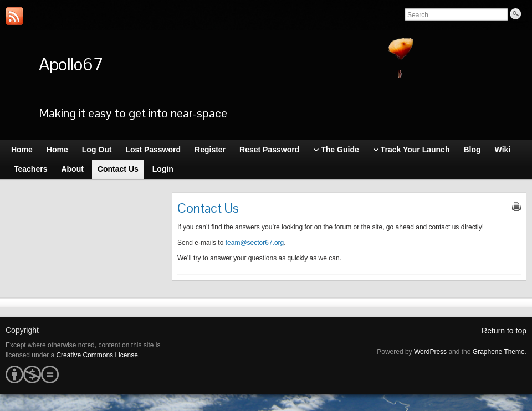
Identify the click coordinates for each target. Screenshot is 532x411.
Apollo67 (71, 64)
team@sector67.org (255, 243)
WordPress (430, 352)
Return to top (504, 331)
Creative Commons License (97, 355)
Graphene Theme (499, 352)
